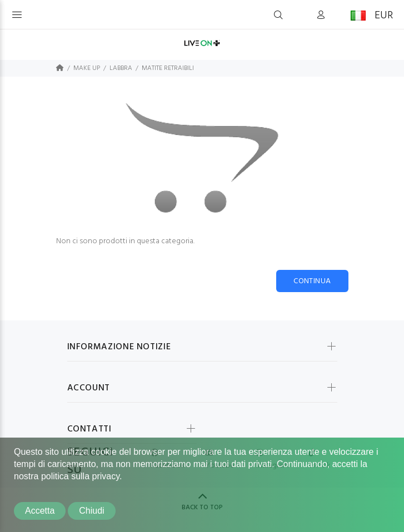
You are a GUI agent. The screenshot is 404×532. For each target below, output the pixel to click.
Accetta (40, 511)
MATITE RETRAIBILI (168, 68)
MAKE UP (87, 68)
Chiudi (91, 511)
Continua (312, 281)
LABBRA (121, 68)
